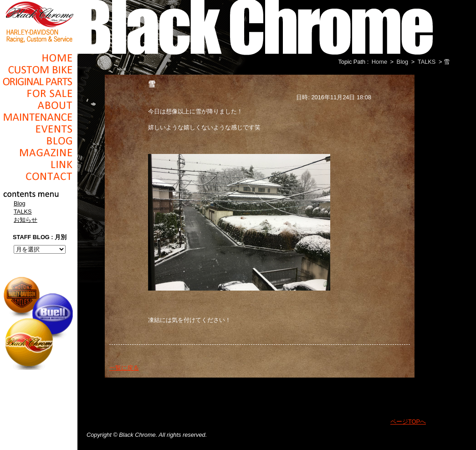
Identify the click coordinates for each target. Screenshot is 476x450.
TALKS (23, 212)
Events (39, 129)
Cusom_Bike (39, 70)
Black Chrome (39, 21)
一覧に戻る (124, 368)
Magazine (39, 153)
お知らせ (26, 220)
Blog (39, 141)
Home (39, 58)
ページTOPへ (408, 422)
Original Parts (39, 82)
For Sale (39, 93)
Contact (39, 176)
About (39, 105)
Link (39, 164)
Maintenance (39, 117)
